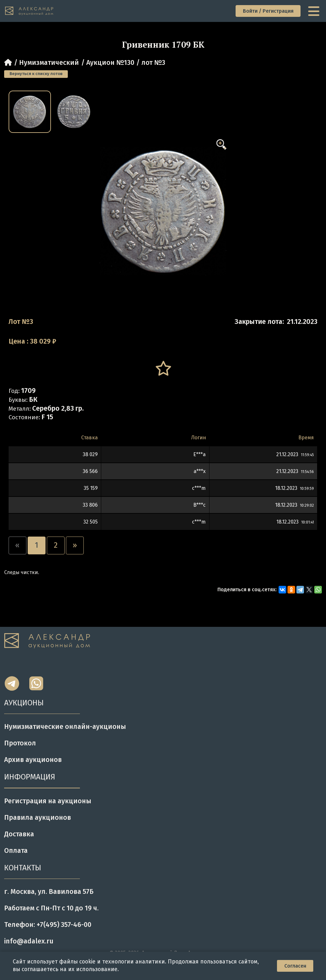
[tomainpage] (29, 11)
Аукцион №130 (110, 63)
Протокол (20, 743)
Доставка (19, 834)
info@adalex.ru (29, 941)
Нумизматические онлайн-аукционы (65, 727)
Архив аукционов (33, 760)
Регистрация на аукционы (48, 801)
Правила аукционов (38, 818)
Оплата (16, 851)
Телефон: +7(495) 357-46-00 (48, 925)
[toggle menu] (315, 11)
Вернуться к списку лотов (36, 74)
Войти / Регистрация (268, 11)
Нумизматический (49, 63)
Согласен (295, 966)
